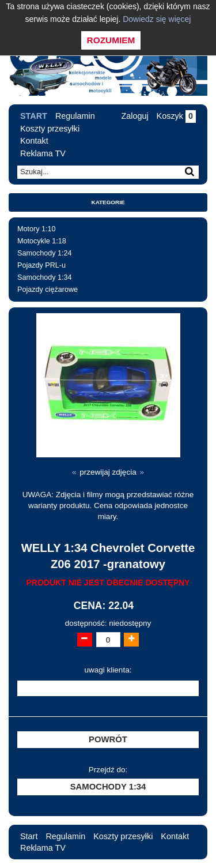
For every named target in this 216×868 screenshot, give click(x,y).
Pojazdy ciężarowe (48, 290)
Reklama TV (43, 153)
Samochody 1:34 (45, 277)
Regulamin (75, 116)
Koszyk (176, 116)
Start (34, 116)
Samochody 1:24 (45, 253)
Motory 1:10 (37, 229)
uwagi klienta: (108, 670)
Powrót (108, 739)
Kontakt (34, 141)
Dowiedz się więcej (157, 19)
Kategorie (108, 202)
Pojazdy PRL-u (41, 265)
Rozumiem (111, 40)
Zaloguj (134, 116)
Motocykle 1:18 (42, 241)
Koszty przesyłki (50, 129)
